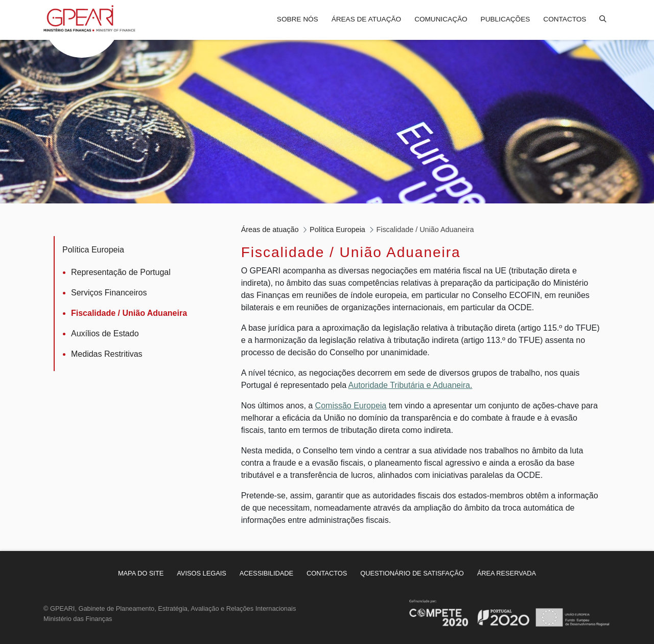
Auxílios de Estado (105, 333)
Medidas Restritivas (107, 354)
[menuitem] (141, 573)
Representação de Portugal (121, 272)
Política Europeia (93, 250)
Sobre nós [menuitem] (298, 19)
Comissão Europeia (351, 406)
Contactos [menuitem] (565, 19)
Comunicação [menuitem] (441, 19)
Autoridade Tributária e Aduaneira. (411, 385)
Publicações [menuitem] (506, 19)
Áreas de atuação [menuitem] (366, 19)
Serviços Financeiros (109, 293)
